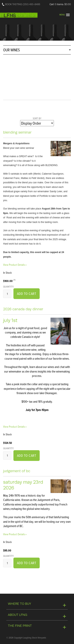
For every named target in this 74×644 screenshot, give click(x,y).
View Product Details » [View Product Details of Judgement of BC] (15, 534)
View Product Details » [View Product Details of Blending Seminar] (15, 265)
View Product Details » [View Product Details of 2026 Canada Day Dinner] (15, 427)
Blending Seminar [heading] (17, 132)
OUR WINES (11, 50)
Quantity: (9, 287)
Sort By (37, 118)
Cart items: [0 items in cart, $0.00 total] (60, 4)
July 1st (10, 320)
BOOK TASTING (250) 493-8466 (23, 4)
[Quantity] (7, 294)
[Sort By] (37, 123)
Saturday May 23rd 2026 (23, 485)
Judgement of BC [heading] (17, 471)
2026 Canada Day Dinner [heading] (23, 309)
